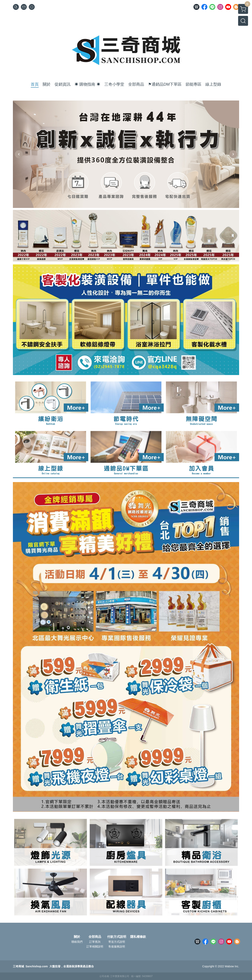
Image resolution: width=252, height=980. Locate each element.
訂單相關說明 (95, 947)
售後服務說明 (117, 947)
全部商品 (95, 937)
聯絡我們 (77, 942)
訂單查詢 (95, 942)
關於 (77, 937)
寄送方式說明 (117, 942)
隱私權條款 (138, 937)
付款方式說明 (117, 937)
